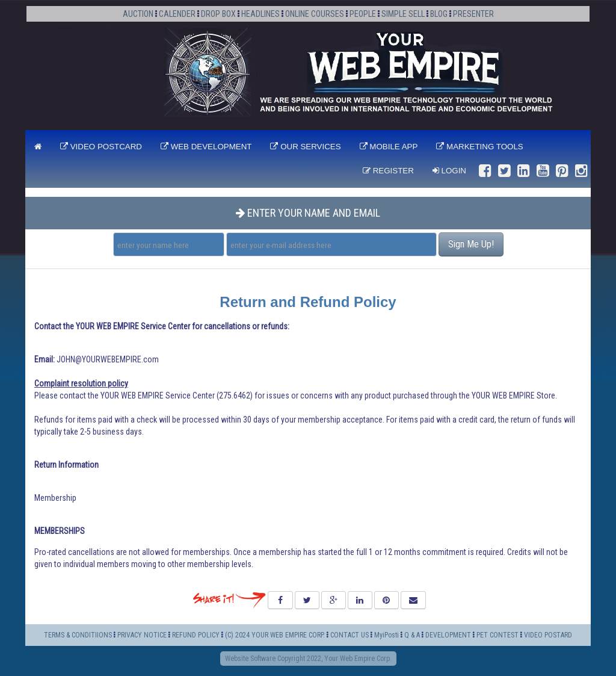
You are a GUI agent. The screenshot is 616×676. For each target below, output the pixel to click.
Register (388, 171)
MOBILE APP (389, 147)
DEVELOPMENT (449, 635)
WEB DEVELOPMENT (206, 147)
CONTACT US (350, 635)
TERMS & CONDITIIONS (78, 635)
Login (449, 171)
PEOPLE (363, 14)
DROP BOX (218, 14)
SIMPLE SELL (403, 14)
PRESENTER (473, 14)
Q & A (412, 635)
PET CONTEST (497, 635)
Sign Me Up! (471, 244)
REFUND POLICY (196, 635)
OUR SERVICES (305, 147)
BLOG (439, 14)
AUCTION (138, 14)
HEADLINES (260, 14)
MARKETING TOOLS (479, 147)
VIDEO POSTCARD (101, 147)
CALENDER (177, 14)
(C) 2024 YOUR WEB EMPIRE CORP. (275, 635)
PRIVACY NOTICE (142, 635)
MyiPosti (387, 635)
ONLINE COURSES (315, 14)
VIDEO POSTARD (548, 635)
